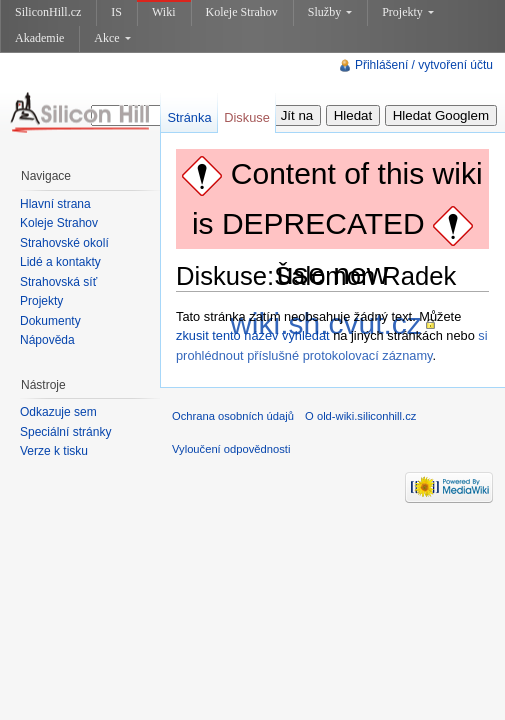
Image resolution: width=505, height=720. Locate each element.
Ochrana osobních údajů (233, 416)
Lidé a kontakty (60, 262)
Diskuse (247, 117)
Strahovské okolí (64, 243)
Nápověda (47, 340)
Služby (330, 12)
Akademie (39, 38)
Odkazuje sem (58, 412)
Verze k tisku (54, 451)
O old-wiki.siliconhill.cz (360, 416)
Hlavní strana (55, 204)
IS (116, 12)
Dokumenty (50, 321)
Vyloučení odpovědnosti (231, 449)
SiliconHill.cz (48, 12)
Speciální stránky (65, 432)
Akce (112, 38)
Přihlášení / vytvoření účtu (424, 65)
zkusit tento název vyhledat (253, 335)
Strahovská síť (58, 282)
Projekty (408, 12)
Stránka (189, 117)
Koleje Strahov (242, 12)
